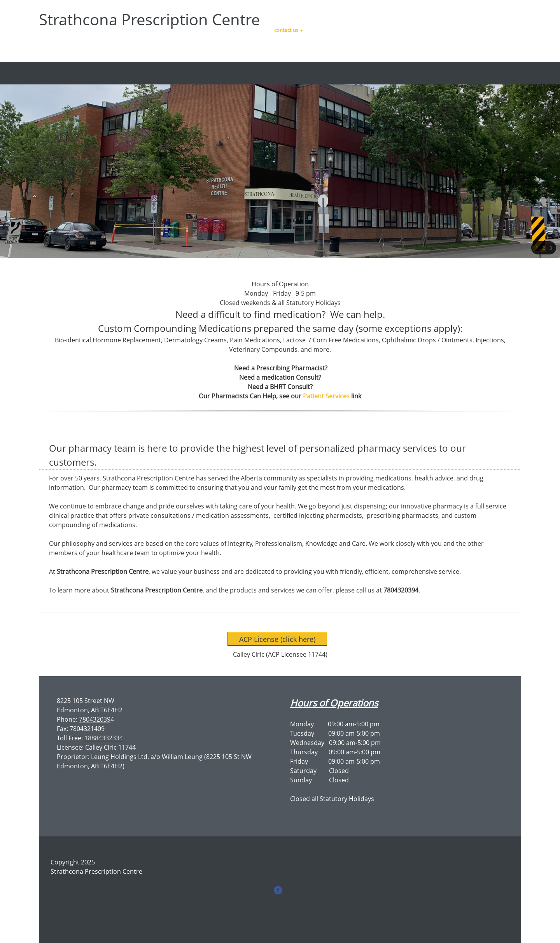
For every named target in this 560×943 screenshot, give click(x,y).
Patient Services (326, 396)
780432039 (95, 719)
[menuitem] (231, 73)
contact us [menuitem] (286, 30)
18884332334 (104, 738)
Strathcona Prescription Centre (149, 19)
